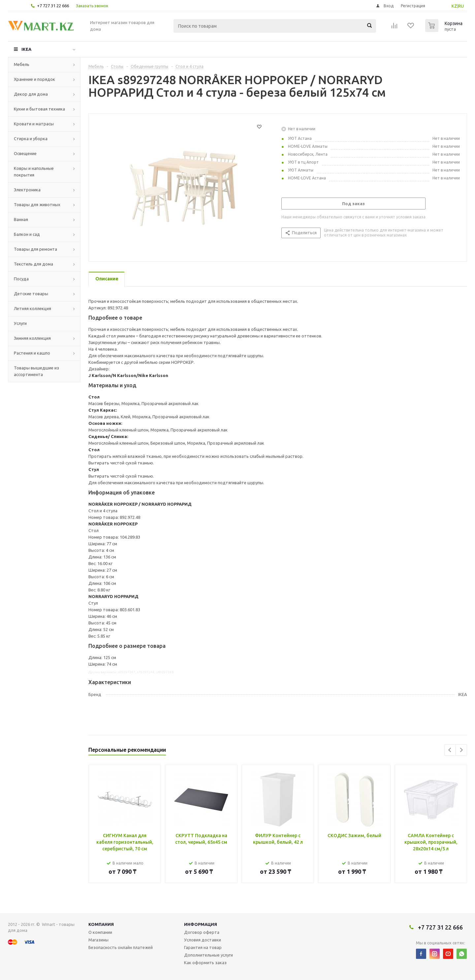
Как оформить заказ (205, 963)
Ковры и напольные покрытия (34, 172)
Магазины (98, 940)
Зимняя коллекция (32, 338)
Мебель (22, 64)
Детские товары (31, 294)
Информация (201, 924)
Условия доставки (203, 940)
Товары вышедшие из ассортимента (36, 371)
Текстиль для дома (33, 264)
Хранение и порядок (34, 79)
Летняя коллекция (32, 308)
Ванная (21, 219)
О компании (100, 932)
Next (461, 750)
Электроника (27, 190)
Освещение (25, 153)
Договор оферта (202, 932)
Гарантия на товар (203, 947)
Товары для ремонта (35, 249)
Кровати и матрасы (34, 124)
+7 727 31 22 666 (53, 6)
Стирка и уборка (31, 139)
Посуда (21, 279)
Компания (101, 924)
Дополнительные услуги (208, 955)
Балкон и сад (27, 234)
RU (461, 6)
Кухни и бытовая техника (39, 109)
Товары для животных (37, 205)
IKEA (26, 49)
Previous (450, 750)
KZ (454, 6)
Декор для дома (31, 94)
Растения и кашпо (32, 353)
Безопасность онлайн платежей (121, 947)
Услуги (20, 323)
